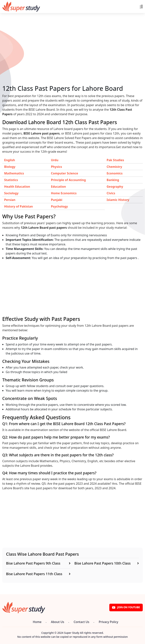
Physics (57, 167)
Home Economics (64, 193)
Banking (113, 180)
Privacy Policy (108, 622)
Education (58, 187)
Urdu (55, 160)
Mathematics (14, 173)
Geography (115, 187)
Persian (10, 200)
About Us (58, 622)
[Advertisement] (72, 58)
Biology (10, 167)
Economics (115, 173)
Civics (111, 193)
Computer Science (65, 173)
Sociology (11, 193)
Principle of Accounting (68, 180)
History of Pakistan (19, 206)
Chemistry (114, 167)
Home (37, 622)
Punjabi (57, 200)
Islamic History (118, 200)
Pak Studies (115, 160)
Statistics (11, 180)
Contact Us (81, 622)
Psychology (59, 206)
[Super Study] (21, 7)
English (10, 160)
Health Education (17, 187)
